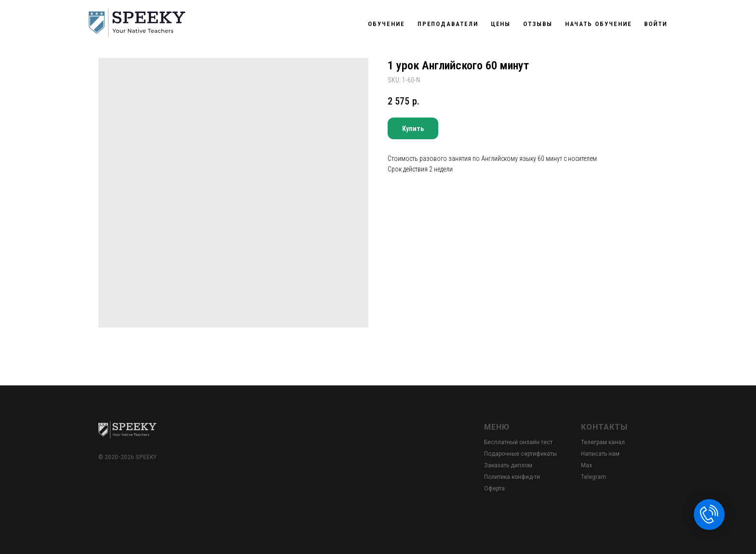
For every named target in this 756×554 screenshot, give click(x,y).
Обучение (386, 24)
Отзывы (538, 24)
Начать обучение (599, 24)
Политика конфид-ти (512, 477)
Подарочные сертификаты (520, 454)
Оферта (494, 488)
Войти (656, 24)
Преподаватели (448, 24)
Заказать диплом (508, 465)
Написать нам (600, 454)
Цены (501, 24)
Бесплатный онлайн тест (518, 442)
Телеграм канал (603, 442)
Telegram (594, 477)
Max (587, 465)
